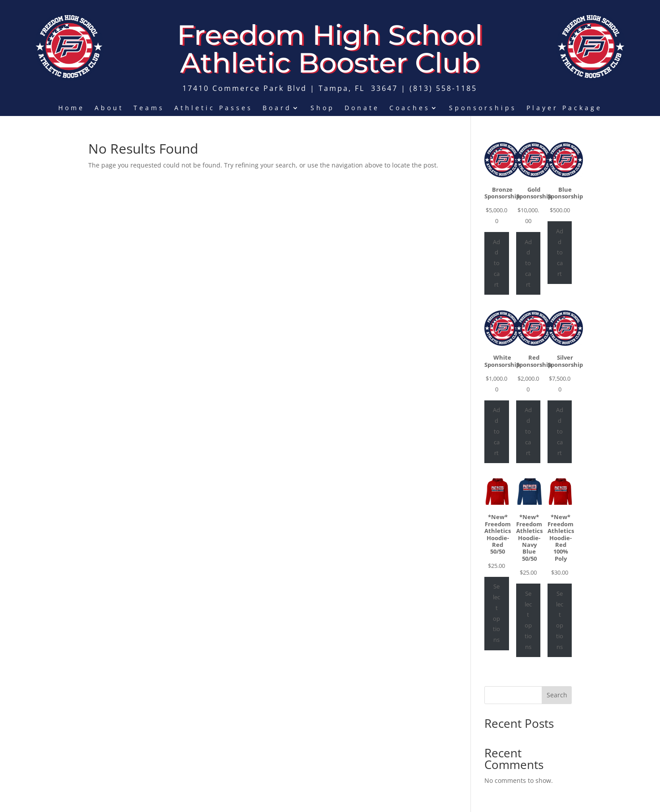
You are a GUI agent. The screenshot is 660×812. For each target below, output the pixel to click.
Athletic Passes (214, 108)
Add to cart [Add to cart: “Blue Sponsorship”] (560, 252)
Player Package (564, 108)
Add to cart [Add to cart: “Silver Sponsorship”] (560, 431)
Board (277, 108)
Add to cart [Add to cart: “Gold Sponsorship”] (528, 263)
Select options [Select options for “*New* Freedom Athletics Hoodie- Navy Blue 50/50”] (528, 620)
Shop (323, 108)
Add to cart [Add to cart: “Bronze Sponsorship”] (496, 263)
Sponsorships (483, 108)
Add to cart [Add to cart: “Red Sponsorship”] (528, 431)
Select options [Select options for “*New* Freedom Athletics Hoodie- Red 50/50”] (496, 613)
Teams (149, 108)
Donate (362, 108)
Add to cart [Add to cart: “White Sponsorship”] (496, 431)
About (109, 108)
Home (71, 108)
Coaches (410, 108)
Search (557, 695)
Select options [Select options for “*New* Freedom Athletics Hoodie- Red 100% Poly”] (560, 620)
